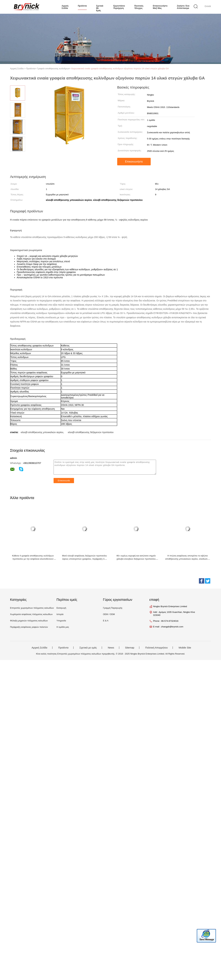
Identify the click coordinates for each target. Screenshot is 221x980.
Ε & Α (106, 621)
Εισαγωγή (61, 608)
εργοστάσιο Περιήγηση (119, 7)
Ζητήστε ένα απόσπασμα (183, 7)
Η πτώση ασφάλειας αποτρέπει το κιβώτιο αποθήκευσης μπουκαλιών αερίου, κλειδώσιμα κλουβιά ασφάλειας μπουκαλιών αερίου (188, 559)
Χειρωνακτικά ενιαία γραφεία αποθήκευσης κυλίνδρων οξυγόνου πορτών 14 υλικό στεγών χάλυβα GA (120, 69)
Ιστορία (60, 614)
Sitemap (130, 648)
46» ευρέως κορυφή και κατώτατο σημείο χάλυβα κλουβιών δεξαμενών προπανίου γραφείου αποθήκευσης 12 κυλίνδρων (136, 559)
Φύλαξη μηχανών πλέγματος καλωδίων (29, 621)
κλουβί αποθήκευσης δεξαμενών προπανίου (91, 432)
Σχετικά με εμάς (100, 8)
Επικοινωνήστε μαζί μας (160, 7)
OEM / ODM (109, 614)
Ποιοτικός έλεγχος (139, 7)
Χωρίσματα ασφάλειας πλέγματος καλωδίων (31, 614)
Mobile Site (185, 648)
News (111, 648)
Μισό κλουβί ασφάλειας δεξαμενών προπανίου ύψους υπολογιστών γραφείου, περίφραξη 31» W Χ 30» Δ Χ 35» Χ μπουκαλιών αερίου (84, 559)
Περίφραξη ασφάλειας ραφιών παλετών (29, 627)
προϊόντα (82, 6)
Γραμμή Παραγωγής (113, 608)
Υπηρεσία (61, 621)
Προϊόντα (63, 648)
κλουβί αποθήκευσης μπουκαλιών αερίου (42, 432)
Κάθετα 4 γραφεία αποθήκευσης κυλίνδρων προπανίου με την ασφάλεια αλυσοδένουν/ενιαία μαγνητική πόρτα (33, 559)
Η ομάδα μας (63, 627)
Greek (208, 6)
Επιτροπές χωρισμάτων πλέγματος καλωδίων (32, 608)
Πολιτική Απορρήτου (156, 648)
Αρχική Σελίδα (40, 648)
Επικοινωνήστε (134, 162)
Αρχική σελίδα (65, 7)
